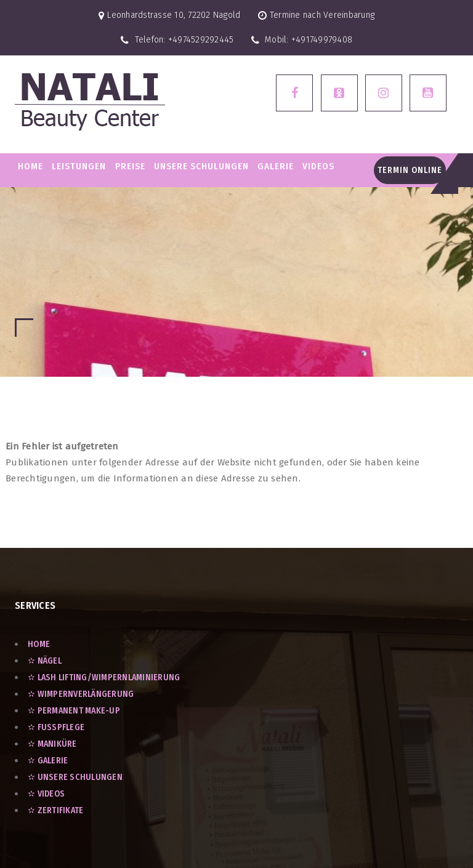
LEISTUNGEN (79, 166)
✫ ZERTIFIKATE (55, 810)
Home (30, 166)
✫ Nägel (45, 661)
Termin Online (410, 170)
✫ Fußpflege (56, 727)
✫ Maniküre (52, 744)
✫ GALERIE (48, 761)
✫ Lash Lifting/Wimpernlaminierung (104, 677)
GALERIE (276, 166)
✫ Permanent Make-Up (74, 711)
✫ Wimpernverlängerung (81, 694)
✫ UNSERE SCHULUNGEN (75, 777)
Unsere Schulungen (201, 166)
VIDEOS (318, 166)
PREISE (130, 166)
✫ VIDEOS (46, 794)
